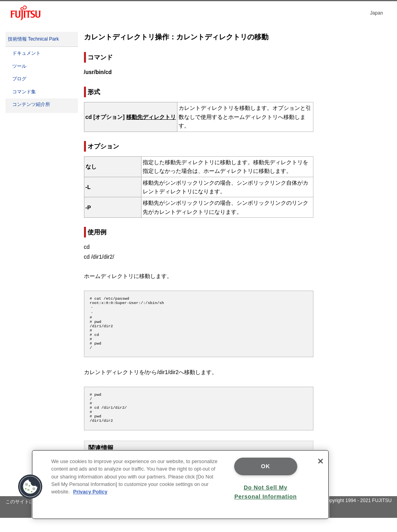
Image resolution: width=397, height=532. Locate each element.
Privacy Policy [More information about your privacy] (90, 492)
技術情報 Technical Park (34, 39)
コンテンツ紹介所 (31, 104)
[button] (30, 487)
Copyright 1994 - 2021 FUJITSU (358, 515)
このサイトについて (27, 516)
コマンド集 (24, 92)
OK (266, 466)
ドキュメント (26, 53)
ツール (19, 66)
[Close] (321, 461)
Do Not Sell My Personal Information (265, 492)
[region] (180, 485)
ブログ (19, 79)
